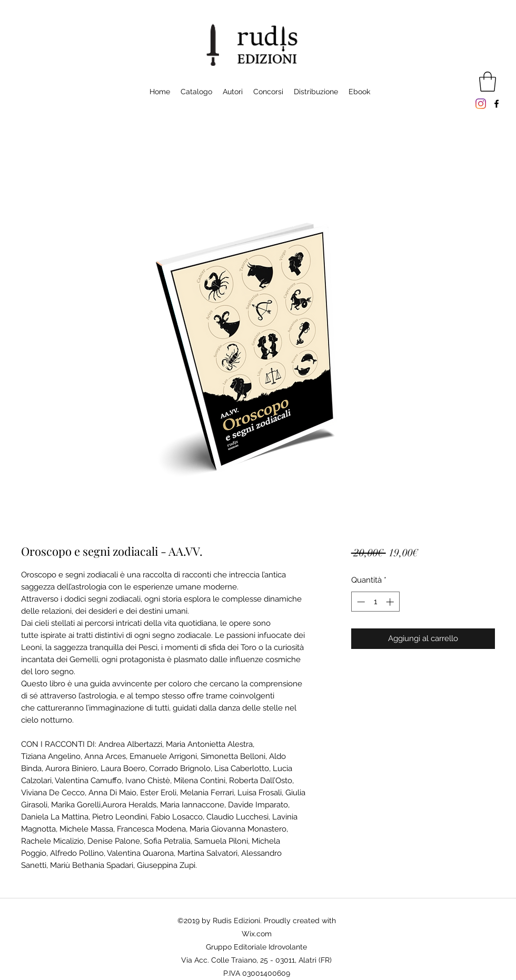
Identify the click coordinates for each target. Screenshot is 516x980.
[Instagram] (481, 104)
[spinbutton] (375, 602)
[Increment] (391, 602)
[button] (488, 82)
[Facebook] (497, 104)
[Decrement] (360, 602)
